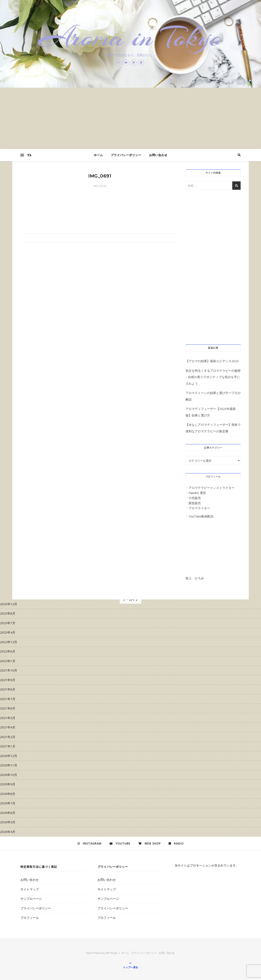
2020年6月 (8, 813)
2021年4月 (8, 727)
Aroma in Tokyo (131, 37)
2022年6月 (8, 651)
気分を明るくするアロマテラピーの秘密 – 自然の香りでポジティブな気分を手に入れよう (213, 377)
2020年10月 (9, 775)
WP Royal (111, 953)
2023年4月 (8, 632)
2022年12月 (9, 642)
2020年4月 (8, 832)
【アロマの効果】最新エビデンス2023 (212, 361)
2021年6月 (8, 708)
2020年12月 (9, 756)
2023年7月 (8, 623)
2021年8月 (8, 689)
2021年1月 (8, 746)
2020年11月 (9, 765)
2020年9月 (8, 784)
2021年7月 (8, 699)
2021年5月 (8, 718)
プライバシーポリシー (126, 155)
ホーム (98, 155)
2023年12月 (9, 604)
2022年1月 (8, 661)
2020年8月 (8, 794)
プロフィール (30, 918)
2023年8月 (8, 613)
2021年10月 (9, 670)
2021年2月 (8, 737)
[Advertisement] (130, 118)
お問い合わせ (158, 155)
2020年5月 (8, 822)
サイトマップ (30, 889)
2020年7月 (8, 803)
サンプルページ (31, 899)
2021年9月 (8, 680)
